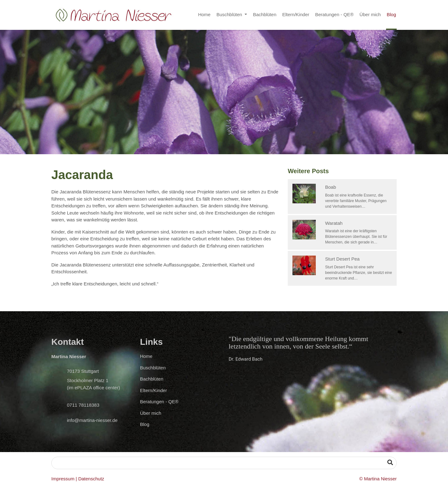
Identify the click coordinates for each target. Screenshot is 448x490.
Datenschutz (91, 479)
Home (204, 14)
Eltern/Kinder (296, 14)
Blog (391, 14)
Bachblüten (265, 14)
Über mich (370, 14)
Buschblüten (230, 14)
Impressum (63, 479)
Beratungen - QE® (334, 14)
